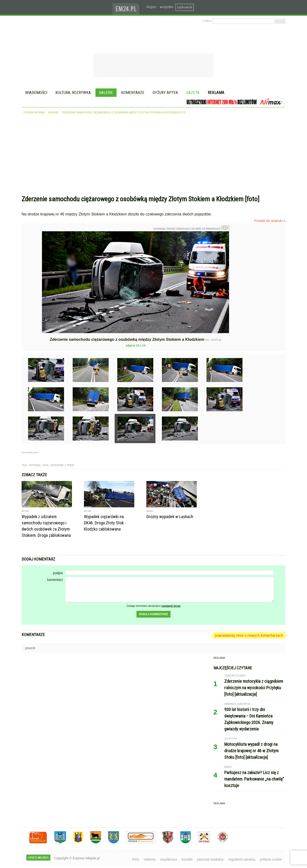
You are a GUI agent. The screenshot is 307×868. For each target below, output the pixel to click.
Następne (239, 265)
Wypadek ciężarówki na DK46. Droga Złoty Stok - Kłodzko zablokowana (105, 523)
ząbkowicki (185, 7)
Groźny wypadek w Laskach (170, 517)
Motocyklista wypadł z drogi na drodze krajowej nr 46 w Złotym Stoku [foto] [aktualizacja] (251, 751)
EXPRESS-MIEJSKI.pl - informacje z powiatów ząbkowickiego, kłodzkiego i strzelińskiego (67, 7)
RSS (136, 859)
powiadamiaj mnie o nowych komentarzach (249, 635)
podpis (58, 573)
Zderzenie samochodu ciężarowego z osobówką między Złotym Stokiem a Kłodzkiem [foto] (124, 113)
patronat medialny (210, 859)
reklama (150, 859)
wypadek (35, 465)
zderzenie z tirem (62, 465)
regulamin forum (171, 606)
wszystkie (167, 7)
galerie (53, 113)
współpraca (169, 859)
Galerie (106, 93)
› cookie (206, 21)
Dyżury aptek (165, 93)
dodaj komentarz (153, 614)
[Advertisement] (153, 156)
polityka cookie (271, 859)
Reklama (216, 93)
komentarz (55, 580)
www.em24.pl (127, 7)
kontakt (187, 859)
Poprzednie (32, 277)
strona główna (34, 113)
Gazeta (193, 93)
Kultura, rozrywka (73, 93)
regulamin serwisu (242, 859)
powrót (30, 648)
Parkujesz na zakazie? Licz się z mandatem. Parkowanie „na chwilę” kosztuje (254, 779)
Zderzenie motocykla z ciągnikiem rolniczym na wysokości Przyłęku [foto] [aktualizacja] (254, 688)
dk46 (45, 465)
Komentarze (133, 93)
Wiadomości (36, 93)
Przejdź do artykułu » (270, 221)
